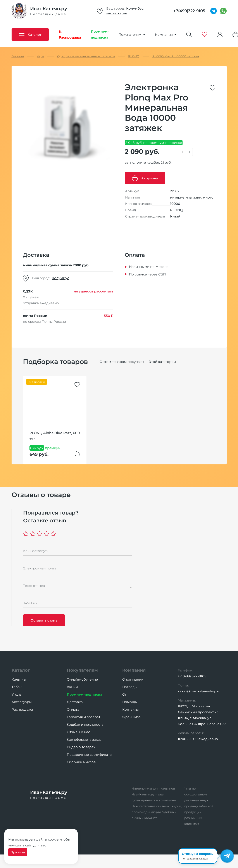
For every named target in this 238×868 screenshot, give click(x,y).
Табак (17, 687)
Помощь (129, 702)
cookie (53, 839)
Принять (18, 852)
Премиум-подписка (85, 694)
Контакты (130, 709)
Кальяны (19, 679)
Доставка (75, 702)
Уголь (16, 694)
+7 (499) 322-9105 (192, 676)
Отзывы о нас (78, 732)
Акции (72, 687)
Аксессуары (22, 702)
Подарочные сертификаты (90, 755)
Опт (126, 694)
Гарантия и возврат (84, 717)
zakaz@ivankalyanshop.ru (199, 691)
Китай (175, 216)
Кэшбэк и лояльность (85, 724)
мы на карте (117, 13)
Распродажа (22, 709)
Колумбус (135, 8)
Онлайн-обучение (82, 679)
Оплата (73, 709)
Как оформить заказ (84, 740)
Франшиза (131, 717)
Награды (130, 687)
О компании (133, 679)
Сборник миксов (81, 762)
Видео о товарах (81, 747)
